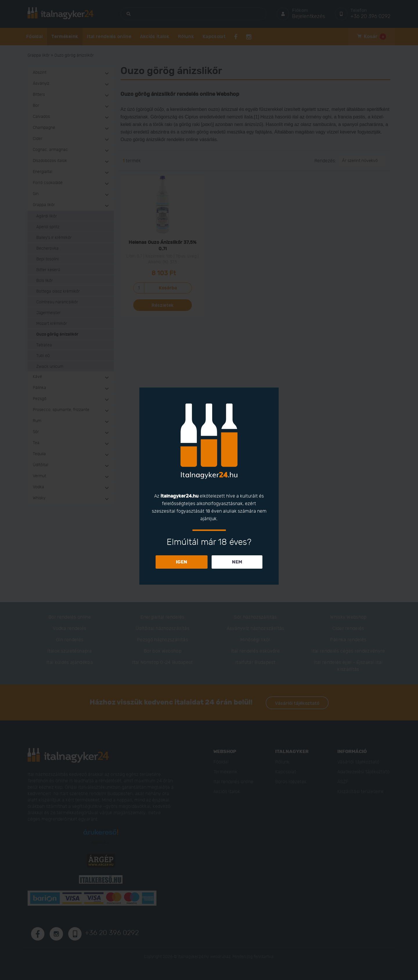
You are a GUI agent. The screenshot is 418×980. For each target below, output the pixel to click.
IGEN (182, 562)
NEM (237, 562)
